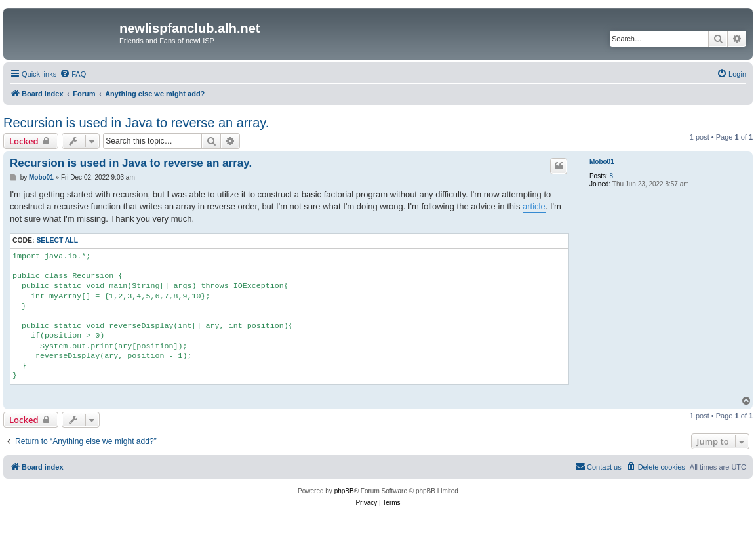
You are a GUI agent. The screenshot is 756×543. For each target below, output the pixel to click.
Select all (57, 240)
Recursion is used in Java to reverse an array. (136, 123)
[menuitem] (73, 74)
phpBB (344, 491)
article (534, 206)
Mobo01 (602, 162)
